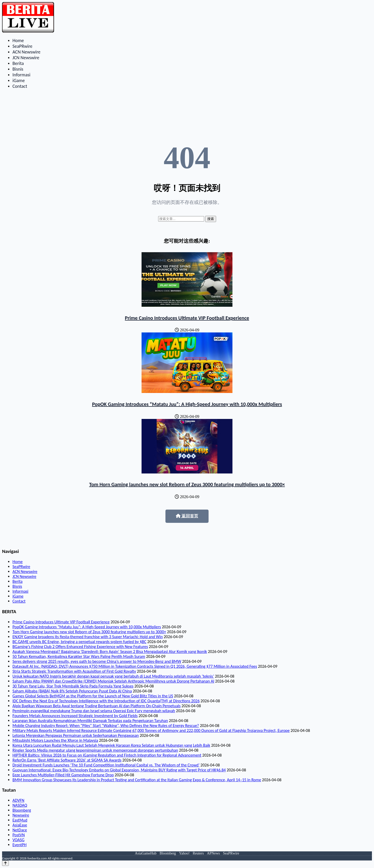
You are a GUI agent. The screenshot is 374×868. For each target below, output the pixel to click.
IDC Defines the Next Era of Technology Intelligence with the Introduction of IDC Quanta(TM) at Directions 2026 (106, 701)
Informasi (21, 75)
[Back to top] (5, 863)
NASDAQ (20, 805)
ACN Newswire (26, 52)
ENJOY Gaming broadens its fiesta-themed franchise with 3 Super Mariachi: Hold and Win (88, 637)
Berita (18, 63)
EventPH (19, 845)
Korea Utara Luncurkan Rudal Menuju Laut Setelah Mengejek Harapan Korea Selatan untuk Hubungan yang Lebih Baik (111, 745)
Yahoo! (184, 853)
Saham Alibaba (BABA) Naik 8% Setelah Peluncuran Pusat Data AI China (72, 691)
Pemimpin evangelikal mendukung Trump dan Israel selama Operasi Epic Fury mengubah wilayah (94, 711)
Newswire (21, 815)
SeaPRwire (22, 46)
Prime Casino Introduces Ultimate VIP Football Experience (187, 318)
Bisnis (18, 69)
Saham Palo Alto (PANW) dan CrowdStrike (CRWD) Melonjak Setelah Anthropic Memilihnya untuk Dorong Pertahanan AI (113, 681)
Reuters (198, 853)
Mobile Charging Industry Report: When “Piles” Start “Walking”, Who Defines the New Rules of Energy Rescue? (106, 726)
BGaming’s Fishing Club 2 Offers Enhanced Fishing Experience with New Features (80, 647)
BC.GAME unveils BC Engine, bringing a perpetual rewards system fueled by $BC (79, 642)
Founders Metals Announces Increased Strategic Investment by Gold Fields (75, 716)
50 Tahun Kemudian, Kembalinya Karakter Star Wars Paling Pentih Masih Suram (79, 656)
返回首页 (187, 516)
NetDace (20, 830)
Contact (20, 86)
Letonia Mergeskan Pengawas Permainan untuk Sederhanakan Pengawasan (76, 735)
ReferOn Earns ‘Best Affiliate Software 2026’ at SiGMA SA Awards (67, 760)
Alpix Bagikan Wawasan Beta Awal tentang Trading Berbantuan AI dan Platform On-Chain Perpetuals (96, 706)
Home (18, 41)
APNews (213, 853)
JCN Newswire (26, 58)
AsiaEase (20, 825)
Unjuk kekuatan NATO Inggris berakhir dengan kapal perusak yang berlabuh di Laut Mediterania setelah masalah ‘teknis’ (113, 676)
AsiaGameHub (146, 853)
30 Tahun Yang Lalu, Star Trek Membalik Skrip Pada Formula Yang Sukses (73, 686)
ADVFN (18, 800)
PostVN (19, 835)
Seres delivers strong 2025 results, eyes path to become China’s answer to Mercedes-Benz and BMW (97, 661)
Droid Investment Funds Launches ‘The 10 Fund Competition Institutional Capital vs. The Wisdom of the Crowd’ (106, 765)
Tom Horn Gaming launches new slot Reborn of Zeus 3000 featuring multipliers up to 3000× (187, 484)
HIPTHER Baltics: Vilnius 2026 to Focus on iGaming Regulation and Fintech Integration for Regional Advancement (107, 755)
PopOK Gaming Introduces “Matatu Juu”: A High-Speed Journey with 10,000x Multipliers (187, 404)
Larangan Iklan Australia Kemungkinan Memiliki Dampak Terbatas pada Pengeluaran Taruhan (90, 721)
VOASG (18, 840)
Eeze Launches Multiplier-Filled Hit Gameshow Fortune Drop (63, 775)
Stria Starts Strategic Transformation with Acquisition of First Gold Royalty (74, 671)
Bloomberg (22, 810)
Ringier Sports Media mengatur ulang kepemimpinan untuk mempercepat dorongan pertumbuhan (95, 750)
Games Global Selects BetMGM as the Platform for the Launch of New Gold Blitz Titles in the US (93, 696)
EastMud (20, 820)
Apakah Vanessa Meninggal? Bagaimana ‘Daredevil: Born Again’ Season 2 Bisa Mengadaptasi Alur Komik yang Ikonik (110, 652)
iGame (19, 81)
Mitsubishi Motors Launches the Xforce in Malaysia (55, 740)
